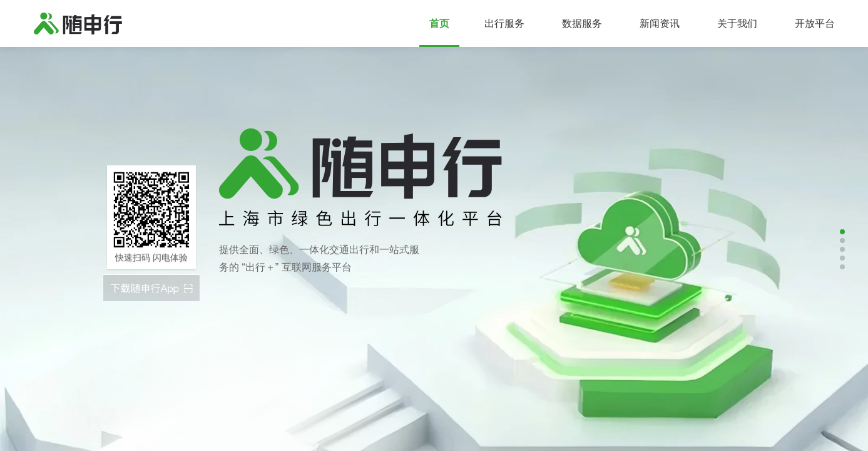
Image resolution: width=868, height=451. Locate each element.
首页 (439, 23)
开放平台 (815, 23)
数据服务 (582, 23)
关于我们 (737, 23)
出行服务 (504, 23)
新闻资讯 (660, 23)
